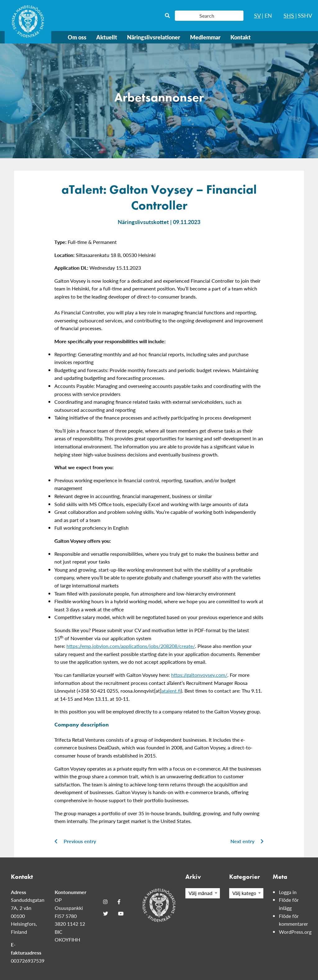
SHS (289, 15)
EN (268, 15)
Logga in (288, 892)
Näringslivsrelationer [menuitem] (154, 37)
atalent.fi (171, 691)
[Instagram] (105, 902)
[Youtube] (121, 914)
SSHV (305, 15)
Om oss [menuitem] (77, 37)
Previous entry (75, 841)
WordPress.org (295, 932)
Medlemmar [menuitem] (205, 37)
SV (257, 15)
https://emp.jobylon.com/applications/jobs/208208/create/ (131, 646)
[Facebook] (119, 902)
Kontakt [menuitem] (241, 37)
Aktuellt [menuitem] (107, 37)
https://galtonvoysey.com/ (199, 675)
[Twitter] (106, 914)
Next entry (247, 841)
